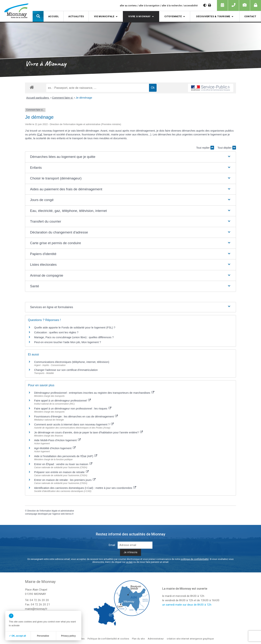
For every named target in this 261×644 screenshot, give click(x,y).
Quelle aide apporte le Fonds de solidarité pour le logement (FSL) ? (75, 327)
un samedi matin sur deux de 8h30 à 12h (187, 605)
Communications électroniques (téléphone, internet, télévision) (72, 362)
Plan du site (138, 639)
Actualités (76, 16)
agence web (59, 514)
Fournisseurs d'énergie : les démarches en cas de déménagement (76, 416)
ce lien (129, 562)
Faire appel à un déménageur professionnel (62, 400)
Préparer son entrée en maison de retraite (61, 472)
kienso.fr (70, 514)
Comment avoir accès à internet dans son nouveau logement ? (74, 424)
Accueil (54, 16)
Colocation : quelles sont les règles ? (56, 332)
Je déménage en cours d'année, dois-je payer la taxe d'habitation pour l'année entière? (88, 432)
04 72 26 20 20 (39, 600)
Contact (250, 16)
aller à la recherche (172, 5)
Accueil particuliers (38, 98)
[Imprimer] (210, 5)
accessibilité (191, 5)
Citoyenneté (173, 16)
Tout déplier (227, 148)
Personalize (43, 636)
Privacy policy (68, 636)
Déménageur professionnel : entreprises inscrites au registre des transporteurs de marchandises (94, 393)
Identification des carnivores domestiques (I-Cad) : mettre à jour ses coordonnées (85, 488)
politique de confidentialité (195, 559)
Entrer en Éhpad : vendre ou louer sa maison (63, 464)
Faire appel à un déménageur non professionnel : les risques (73, 408)
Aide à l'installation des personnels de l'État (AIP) (66, 456)
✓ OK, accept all (17, 636)
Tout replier (205, 148)
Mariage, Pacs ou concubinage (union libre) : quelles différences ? (74, 337)
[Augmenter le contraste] (205, 5)
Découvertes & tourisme (213, 16)
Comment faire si (63, 98)
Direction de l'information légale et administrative (51, 511)
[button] (38, 16)
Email (112, 545)
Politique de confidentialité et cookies (108, 639)
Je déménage (84, 98)
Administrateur (156, 639)
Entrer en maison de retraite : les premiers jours (65, 480)
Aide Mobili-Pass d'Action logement (57, 440)
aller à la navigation (149, 5)
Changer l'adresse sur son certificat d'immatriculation (66, 370)
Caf (40, 134)
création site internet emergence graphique (190, 639)
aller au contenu (128, 5)
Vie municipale (104, 16)
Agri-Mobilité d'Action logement (55, 448)
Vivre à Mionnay (139, 16)
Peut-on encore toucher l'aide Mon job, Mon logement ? (68, 342)
